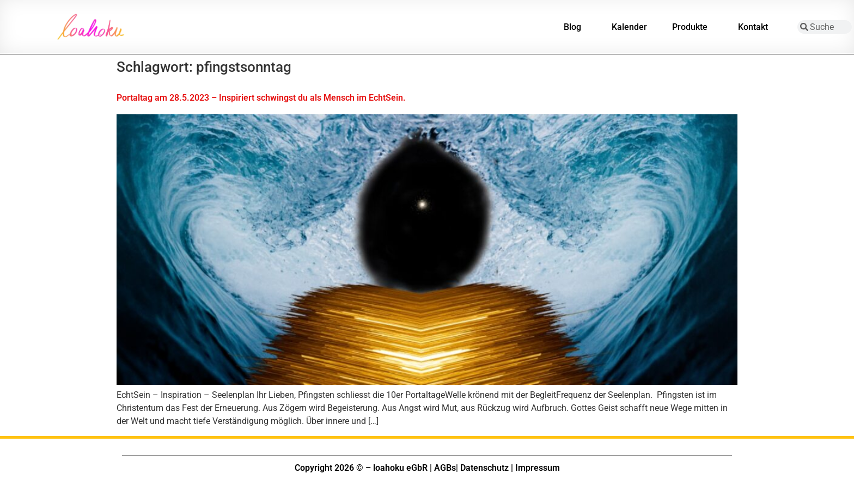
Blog (575, 27)
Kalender (629, 27)
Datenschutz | (487, 468)
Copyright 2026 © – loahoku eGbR (361, 468)
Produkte (693, 27)
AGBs (445, 468)
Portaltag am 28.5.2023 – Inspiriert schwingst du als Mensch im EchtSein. (261, 98)
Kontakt (756, 27)
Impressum (538, 468)
